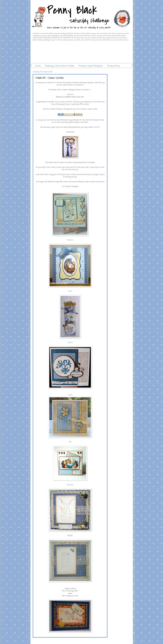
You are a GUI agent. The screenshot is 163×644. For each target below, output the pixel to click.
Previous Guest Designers (91, 66)
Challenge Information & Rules (60, 66)
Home (38, 66)
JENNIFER (70, 95)
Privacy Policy (113, 66)
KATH (70, 395)
